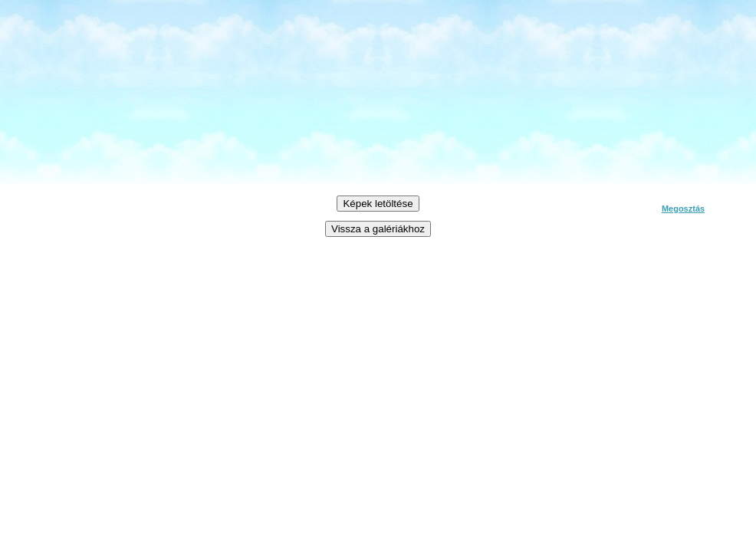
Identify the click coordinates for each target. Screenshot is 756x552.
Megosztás (683, 209)
